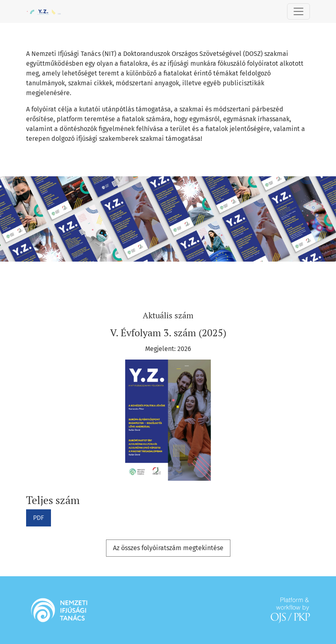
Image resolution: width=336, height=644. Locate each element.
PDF (39, 518)
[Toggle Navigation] (298, 11)
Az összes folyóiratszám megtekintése (168, 548)
